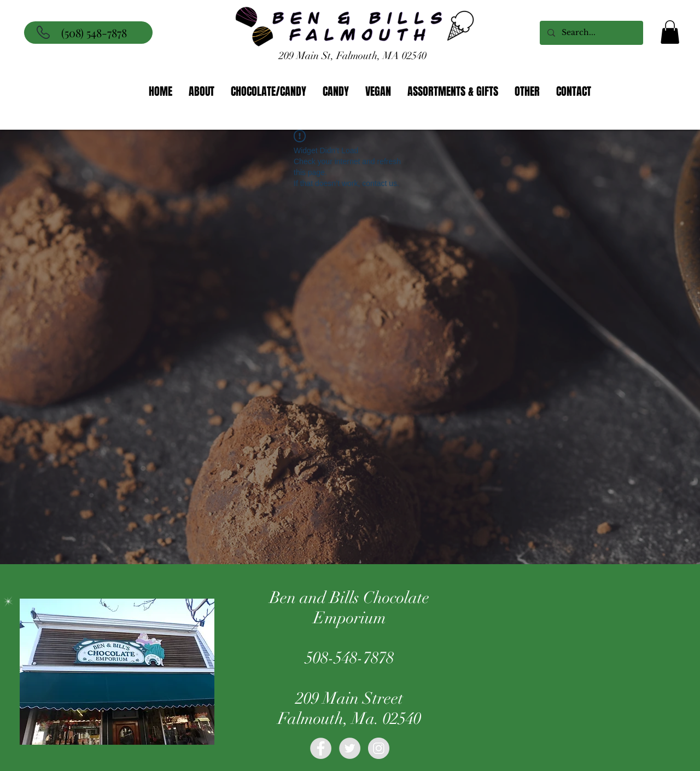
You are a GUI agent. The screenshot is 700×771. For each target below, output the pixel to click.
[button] (670, 32)
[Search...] (591, 33)
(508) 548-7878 (94, 33)
